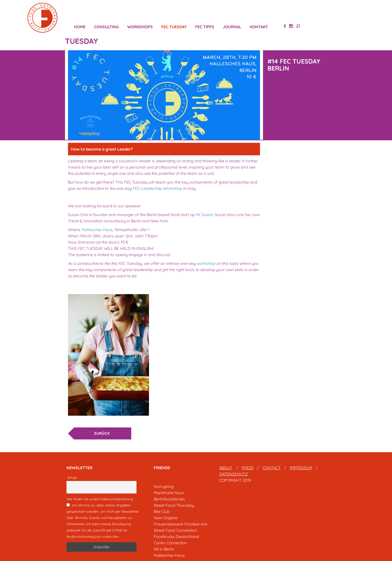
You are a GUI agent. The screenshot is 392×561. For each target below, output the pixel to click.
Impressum (301, 468)
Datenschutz (233, 474)
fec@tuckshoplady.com (84, 536)
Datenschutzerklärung (117, 499)
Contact (272, 468)
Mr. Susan (204, 215)
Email (72, 478)
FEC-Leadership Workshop (157, 188)
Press (247, 468)
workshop (206, 263)
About (226, 468)
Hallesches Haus (97, 230)
